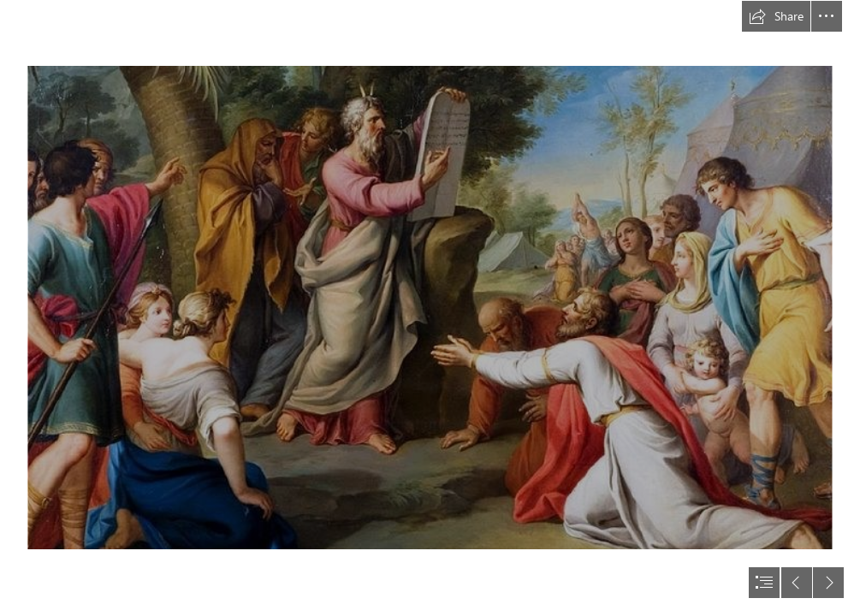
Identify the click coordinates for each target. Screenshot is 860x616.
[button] (776, 16)
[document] (430, 308)
